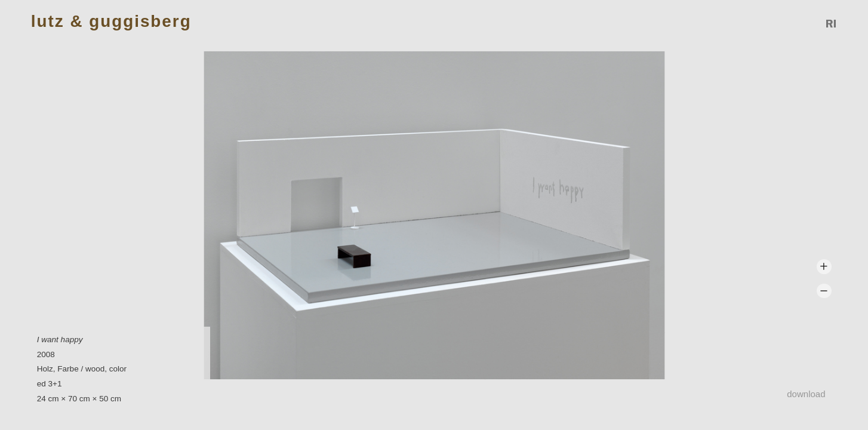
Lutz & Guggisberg (111, 22)
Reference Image (832, 24)
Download (806, 394)
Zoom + (824, 267)
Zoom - (824, 291)
